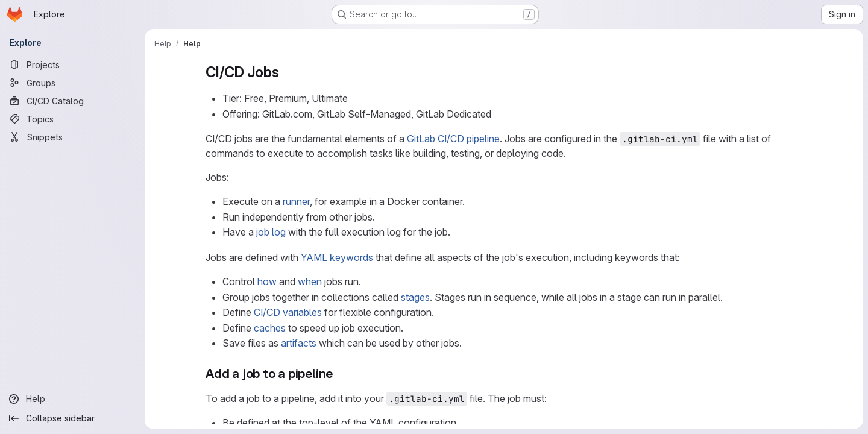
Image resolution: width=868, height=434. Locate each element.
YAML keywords (337, 257)
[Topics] (72, 119)
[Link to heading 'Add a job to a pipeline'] (340, 373)
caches (270, 328)
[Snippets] (72, 137)
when (310, 281)
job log (271, 232)
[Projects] (72, 64)
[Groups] (72, 83)
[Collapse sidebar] (72, 418)
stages (415, 297)
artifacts (299, 343)
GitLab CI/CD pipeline (453, 139)
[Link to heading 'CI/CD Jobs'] (287, 72)
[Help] (72, 399)
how (267, 281)
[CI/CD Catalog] (72, 101)
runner (296, 201)
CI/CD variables (288, 312)
